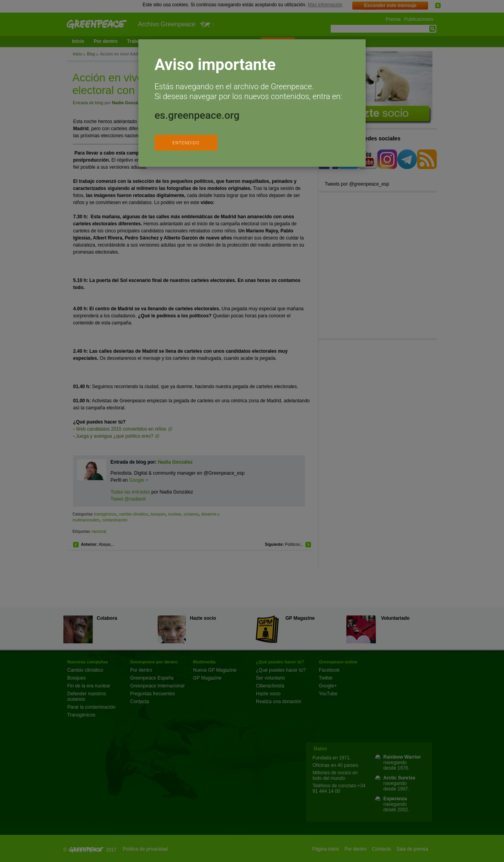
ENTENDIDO (186, 143)
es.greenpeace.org (197, 115)
